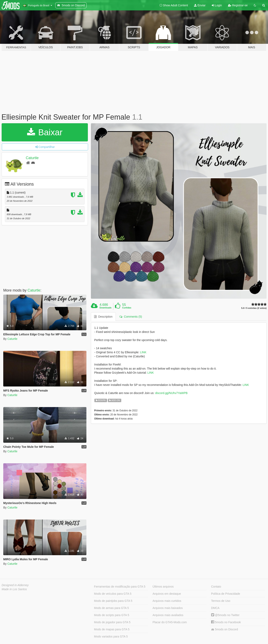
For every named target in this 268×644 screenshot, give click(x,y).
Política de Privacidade (226, 594)
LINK (143, 352)
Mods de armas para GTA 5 (111, 608)
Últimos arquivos (163, 587)
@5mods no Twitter (225, 615)
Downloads (106, 308)
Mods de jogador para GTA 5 (112, 622)
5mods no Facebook (226, 622)
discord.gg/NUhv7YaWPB (171, 393)
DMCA (215, 608)
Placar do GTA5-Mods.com (170, 622)
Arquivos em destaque (167, 594)
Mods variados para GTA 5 (111, 636)
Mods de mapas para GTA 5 (112, 629)
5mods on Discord (225, 629)
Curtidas (127, 308)
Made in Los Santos (14, 589)
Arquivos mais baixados (168, 608)
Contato (216, 587)
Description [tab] (103, 317)
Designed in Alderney (15, 585)
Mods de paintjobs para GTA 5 (113, 601)
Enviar (200, 5)
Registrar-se (238, 5)
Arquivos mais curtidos (167, 601)
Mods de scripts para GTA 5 (111, 615)
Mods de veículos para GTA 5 (113, 594)
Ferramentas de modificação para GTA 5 (120, 587)
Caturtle (32, 158)
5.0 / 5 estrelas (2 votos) (254, 308)
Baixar (45, 132)
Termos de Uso (221, 601)
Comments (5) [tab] (131, 317)
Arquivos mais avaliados (168, 615)
